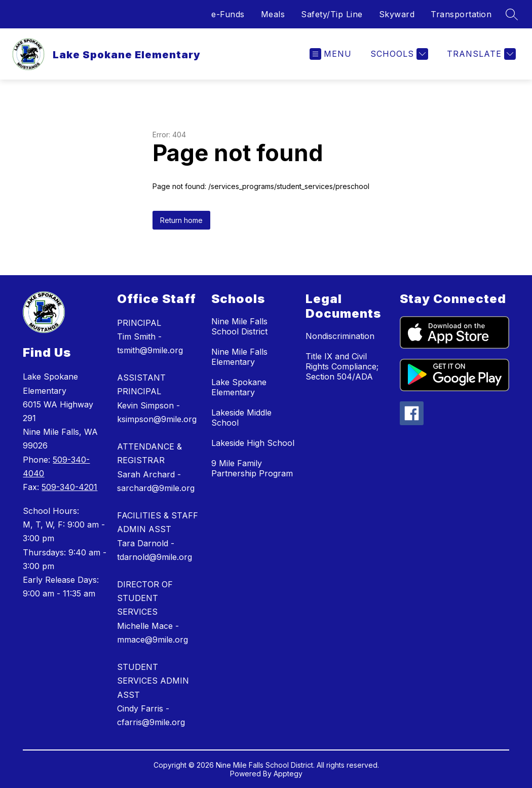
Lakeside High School (253, 443)
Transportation (461, 14)
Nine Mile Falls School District (239, 326)
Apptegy (288, 774)
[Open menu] (331, 54)
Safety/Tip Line (332, 14)
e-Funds (228, 14)
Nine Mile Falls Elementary (239, 357)
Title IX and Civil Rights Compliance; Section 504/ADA (342, 366)
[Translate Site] (480, 54)
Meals (273, 14)
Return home (181, 220)
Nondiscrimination (340, 336)
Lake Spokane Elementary (239, 387)
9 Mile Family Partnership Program (252, 468)
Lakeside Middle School (241, 418)
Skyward (397, 14)
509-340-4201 (69, 487)
